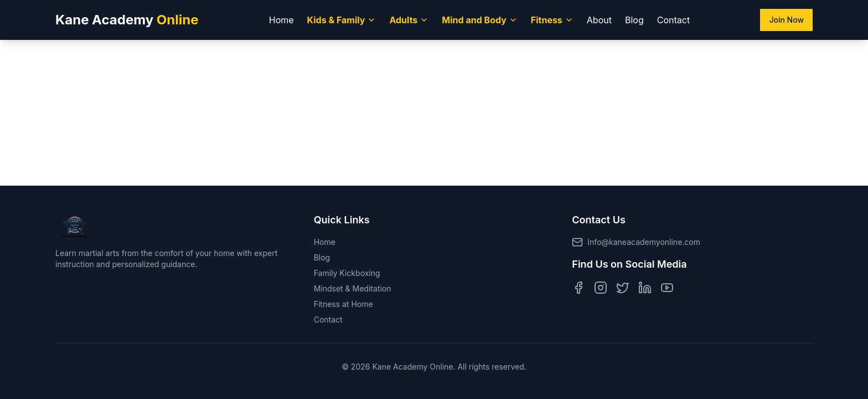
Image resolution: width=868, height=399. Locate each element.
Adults (409, 20)
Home (281, 20)
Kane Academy (127, 20)
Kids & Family (342, 20)
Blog (634, 20)
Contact (673, 20)
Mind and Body (479, 20)
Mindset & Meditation (353, 288)
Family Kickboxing (347, 273)
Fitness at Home (343, 304)
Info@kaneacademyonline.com (644, 242)
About (599, 20)
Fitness (552, 20)
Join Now (786, 20)
